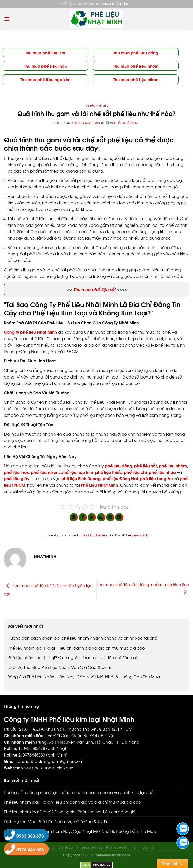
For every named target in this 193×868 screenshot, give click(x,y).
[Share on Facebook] (83, 517)
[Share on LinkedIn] (119, 517)
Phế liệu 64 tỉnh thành (123, 847)
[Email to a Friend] (101, 517)
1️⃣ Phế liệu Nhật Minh (123, 123)
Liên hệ (149, 847)
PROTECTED (102, 865)
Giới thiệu (65, 847)
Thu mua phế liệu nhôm (136, 66)
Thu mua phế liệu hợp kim (45, 79)
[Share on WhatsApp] (74, 517)
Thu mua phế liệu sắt (45, 52)
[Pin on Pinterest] (110, 517)
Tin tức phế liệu (97, 105)
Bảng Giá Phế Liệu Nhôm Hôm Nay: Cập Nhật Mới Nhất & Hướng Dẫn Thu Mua (84, 677)
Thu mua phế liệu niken (136, 79)
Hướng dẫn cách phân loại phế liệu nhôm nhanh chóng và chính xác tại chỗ (82, 638)
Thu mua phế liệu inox (45, 66)
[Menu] (7, 19)
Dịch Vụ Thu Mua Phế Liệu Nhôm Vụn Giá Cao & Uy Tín (60, 667)
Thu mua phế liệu (89, 847)
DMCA (86, 865)
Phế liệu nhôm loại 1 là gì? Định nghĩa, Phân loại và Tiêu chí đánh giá (74, 657)
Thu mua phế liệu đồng (136, 52)
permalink (140, 535)
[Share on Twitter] (92, 517)
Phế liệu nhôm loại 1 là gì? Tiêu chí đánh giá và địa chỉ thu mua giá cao (76, 648)
